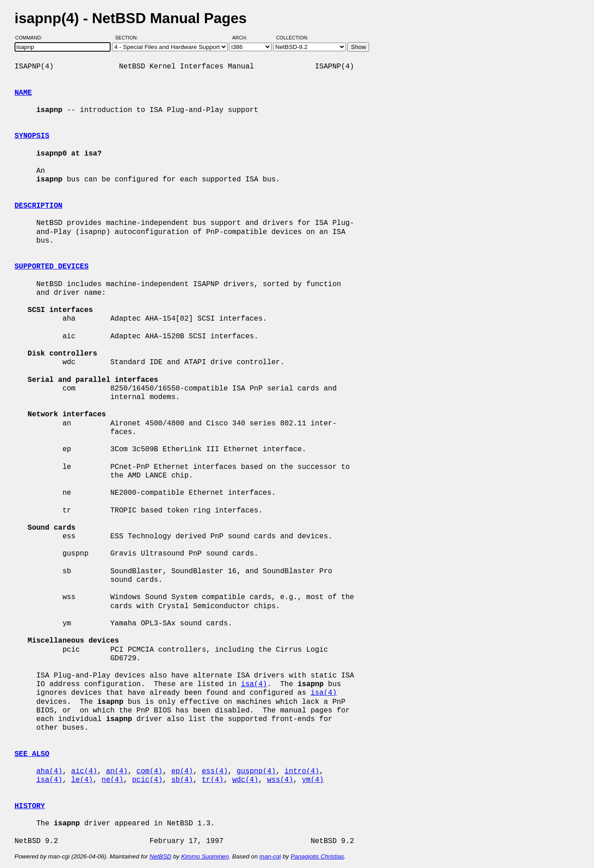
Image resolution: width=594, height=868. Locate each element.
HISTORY (30, 806)
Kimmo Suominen (205, 856)
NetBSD (161, 856)
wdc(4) (245, 780)
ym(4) (313, 780)
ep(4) (182, 771)
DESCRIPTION (39, 206)
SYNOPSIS (32, 136)
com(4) (150, 771)
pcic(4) (147, 780)
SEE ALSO (32, 754)
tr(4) (213, 780)
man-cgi (270, 856)
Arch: (244, 38)
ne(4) (112, 780)
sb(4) (182, 780)
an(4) (117, 771)
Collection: (292, 38)
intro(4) (302, 771)
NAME (23, 93)
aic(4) (84, 771)
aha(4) (49, 771)
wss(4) (280, 780)
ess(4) (215, 771)
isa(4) (254, 684)
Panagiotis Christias (317, 856)
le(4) (82, 780)
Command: (32, 38)
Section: (129, 38)
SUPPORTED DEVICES (51, 267)
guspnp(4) (256, 771)
